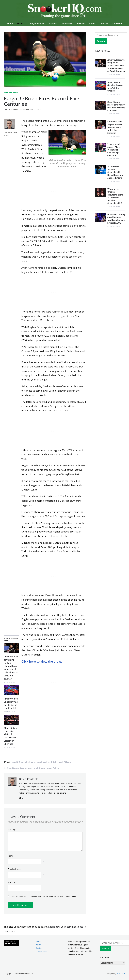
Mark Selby (53, 762)
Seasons (53, 24)
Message (12, 829)
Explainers (67, 24)
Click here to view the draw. (42, 661)
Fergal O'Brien (17, 762)
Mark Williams (65, 762)
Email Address (14, 869)
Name (11, 856)
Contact (104, 24)
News (20, 24)
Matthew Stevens (11, 768)
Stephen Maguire (27, 768)
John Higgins (30, 762)
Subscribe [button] (117, 24)
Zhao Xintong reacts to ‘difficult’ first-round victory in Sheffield (11, 736)
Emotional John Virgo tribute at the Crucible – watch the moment (115, 127)
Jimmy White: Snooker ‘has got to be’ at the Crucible (11, 703)
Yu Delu (56, 768)
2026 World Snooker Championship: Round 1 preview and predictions (115, 172)
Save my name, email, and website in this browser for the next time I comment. (44, 896)
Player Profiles (37, 24)
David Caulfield (13, 109)
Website (12, 883)
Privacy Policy (42, 951)
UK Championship (44, 768)
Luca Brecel (42, 762)
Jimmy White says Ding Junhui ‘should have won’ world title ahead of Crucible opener (11, 668)
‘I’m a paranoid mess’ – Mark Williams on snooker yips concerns (114, 150)
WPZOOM (121, 974)
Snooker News (11, 92)
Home (10, 24)
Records (81, 24)
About (92, 24)
